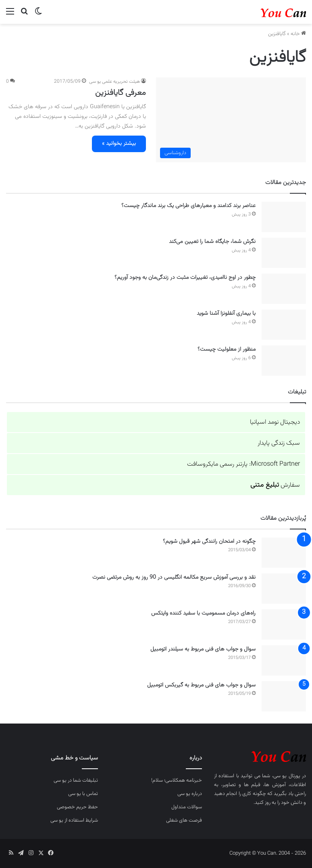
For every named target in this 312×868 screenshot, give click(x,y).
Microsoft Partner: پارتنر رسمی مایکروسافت (243, 464)
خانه (298, 34)
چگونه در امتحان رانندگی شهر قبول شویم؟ (209, 542)
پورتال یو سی (287, 776)
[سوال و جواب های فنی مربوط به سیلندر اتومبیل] (284, 660)
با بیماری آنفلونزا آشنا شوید (226, 314)
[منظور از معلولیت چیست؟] (284, 361)
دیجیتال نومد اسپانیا (275, 422)
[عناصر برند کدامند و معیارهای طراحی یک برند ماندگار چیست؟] (284, 217)
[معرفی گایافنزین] (231, 120)
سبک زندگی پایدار (279, 443)
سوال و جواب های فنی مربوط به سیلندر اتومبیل (203, 649)
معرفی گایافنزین (121, 93)
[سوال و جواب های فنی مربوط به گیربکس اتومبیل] (284, 696)
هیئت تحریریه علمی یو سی (114, 82)
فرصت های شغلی (184, 820)
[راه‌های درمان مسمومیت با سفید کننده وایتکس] (284, 624)
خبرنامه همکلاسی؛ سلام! (177, 780)
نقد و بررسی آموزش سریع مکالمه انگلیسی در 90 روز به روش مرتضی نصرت (174, 577)
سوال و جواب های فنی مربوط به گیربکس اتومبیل (201, 685)
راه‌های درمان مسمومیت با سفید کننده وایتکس (203, 613)
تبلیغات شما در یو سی (76, 780)
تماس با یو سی (83, 794)
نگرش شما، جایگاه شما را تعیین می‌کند (212, 242)
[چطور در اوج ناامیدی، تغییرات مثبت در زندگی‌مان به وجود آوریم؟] (284, 289)
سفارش (275, 485)
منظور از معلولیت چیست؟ (227, 349)
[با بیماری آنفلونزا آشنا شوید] (284, 325)
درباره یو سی (190, 794)
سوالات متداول (187, 807)
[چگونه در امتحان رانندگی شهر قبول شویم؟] (284, 553)
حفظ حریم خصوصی (77, 807)
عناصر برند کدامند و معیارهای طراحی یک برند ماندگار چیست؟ (188, 206)
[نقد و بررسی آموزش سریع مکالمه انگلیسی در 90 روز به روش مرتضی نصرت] (284, 589)
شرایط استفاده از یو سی (74, 820)
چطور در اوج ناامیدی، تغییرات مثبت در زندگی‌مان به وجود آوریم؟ (185, 278)
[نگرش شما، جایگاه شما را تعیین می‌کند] (284, 253)
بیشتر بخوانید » (119, 144)
